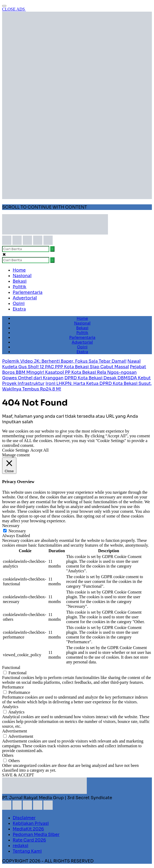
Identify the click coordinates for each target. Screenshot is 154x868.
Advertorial (25, 298)
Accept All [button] (40, 450)
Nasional (22, 276)
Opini (19, 303)
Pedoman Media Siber (36, 835)
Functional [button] (11, 667)
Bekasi (20, 281)
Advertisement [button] (15, 731)
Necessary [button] (11, 526)
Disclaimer (24, 818)
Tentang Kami (27, 851)
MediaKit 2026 (28, 829)
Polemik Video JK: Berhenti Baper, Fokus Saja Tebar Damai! (64, 361)
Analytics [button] (10, 707)
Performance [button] (13, 687)
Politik (19, 287)
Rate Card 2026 (29, 840)
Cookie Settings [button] (16, 450)
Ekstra (19, 309)
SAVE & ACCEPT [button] (18, 775)
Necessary (17, 531)
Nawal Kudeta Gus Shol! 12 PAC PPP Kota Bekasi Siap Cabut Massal (71, 364)
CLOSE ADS (14, 9)
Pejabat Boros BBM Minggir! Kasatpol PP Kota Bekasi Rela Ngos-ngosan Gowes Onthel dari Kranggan (74, 372)
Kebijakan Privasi (31, 823)
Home (19, 270)
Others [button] (8, 755)
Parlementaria (28, 292)
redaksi (21, 846)
